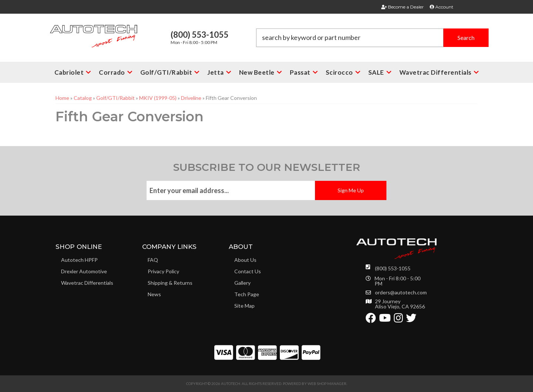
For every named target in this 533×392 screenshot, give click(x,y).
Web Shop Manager (327, 383)
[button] (372, 38)
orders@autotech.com (401, 293)
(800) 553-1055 (393, 268)
